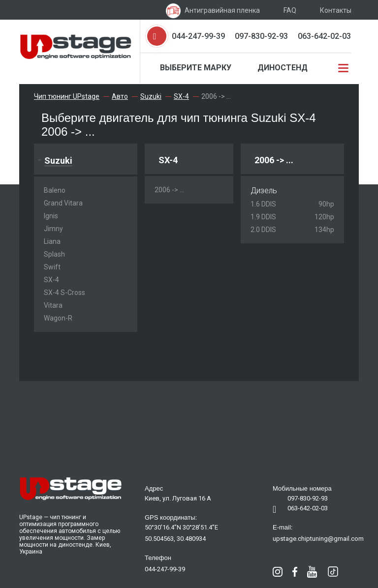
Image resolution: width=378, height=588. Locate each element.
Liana (52, 241)
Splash (54, 254)
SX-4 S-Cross (64, 293)
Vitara (53, 305)
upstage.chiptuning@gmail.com (318, 539)
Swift (52, 267)
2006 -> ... (169, 190)
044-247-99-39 (198, 36)
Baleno (55, 190)
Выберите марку (196, 68)
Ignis (51, 216)
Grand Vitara (63, 203)
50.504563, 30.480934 (175, 539)
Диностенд (283, 68)
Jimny (53, 229)
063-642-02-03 (324, 36)
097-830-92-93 (261, 36)
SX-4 (51, 280)
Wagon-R (58, 318)
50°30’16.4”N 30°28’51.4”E (181, 527)
